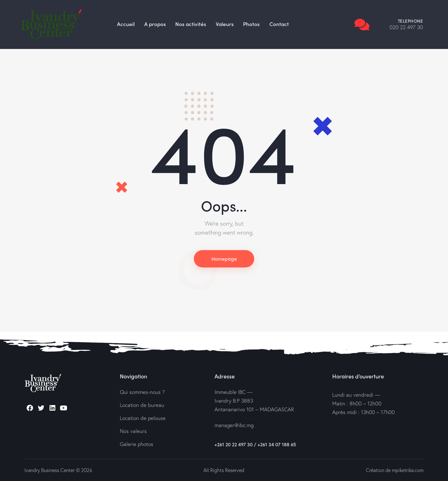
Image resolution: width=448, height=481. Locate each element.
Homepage (224, 259)
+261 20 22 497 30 (234, 445)
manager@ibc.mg (234, 425)
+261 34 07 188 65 (277, 445)
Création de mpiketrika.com (394, 470)
